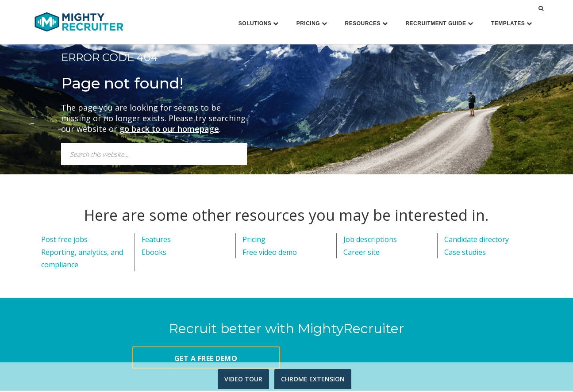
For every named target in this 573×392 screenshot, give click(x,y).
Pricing (312, 23)
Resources (367, 23)
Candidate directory (477, 241)
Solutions (259, 23)
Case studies (465, 254)
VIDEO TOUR (243, 379)
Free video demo (270, 254)
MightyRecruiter (79, 21)
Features (156, 241)
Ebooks (154, 254)
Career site (361, 254)
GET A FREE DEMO (206, 360)
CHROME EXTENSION (313, 379)
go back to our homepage (169, 130)
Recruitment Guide (439, 23)
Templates (512, 23)
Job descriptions (370, 241)
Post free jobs (64, 241)
